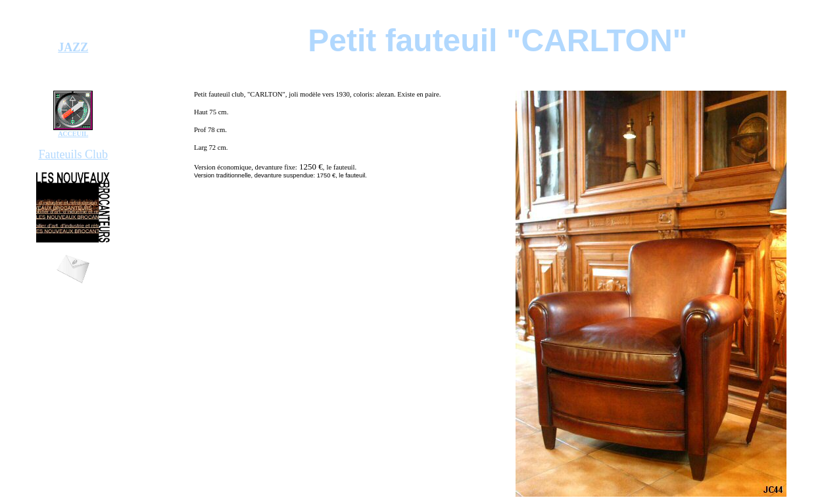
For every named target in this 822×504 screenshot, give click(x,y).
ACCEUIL (73, 134)
